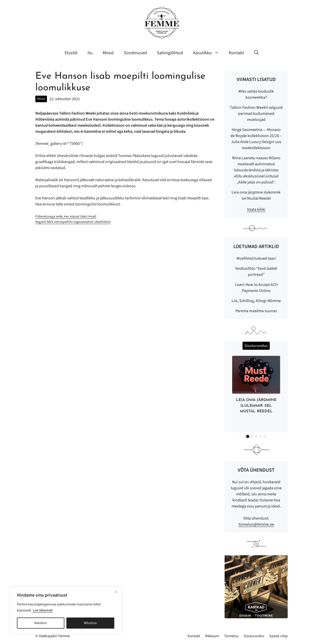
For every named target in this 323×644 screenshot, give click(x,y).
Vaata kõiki (256, 209)
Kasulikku (208, 53)
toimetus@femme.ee (256, 524)
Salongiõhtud (170, 53)
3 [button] (256, 436)
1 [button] (248, 436)
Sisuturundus (254, 636)
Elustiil (71, 53)
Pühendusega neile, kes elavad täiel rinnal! (66, 216)
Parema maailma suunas (256, 311)
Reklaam (212, 636)
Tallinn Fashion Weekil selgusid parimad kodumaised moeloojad (256, 114)
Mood (108, 53)
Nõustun (90, 623)
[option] (256, 386)
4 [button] (261, 436)
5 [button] (265, 436)
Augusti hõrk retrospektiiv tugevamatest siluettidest (73, 222)
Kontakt (236, 53)
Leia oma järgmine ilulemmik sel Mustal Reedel (256, 406)
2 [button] (252, 436)
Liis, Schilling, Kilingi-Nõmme (256, 301)
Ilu (90, 53)
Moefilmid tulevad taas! (256, 258)
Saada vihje (278, 636)
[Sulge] (116, 592)
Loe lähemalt (43, 610)
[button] (256, 53)
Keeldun (41, 623)
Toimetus (231, 636)
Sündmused (135, 53)
